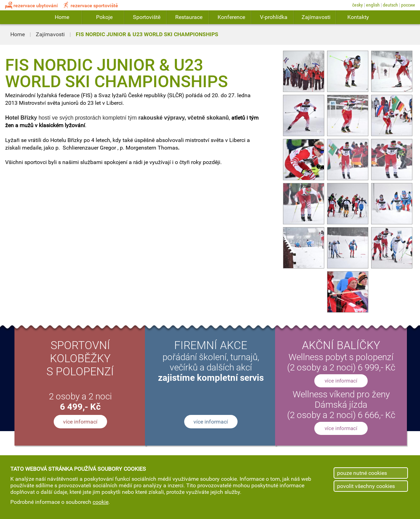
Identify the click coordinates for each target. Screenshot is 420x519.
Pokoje (104, 17)
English (373, 5)
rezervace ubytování (31, 6)
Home (62, 17)
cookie (101, 502)
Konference (231, 17)
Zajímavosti (316, 17)
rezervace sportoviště (90, 6)
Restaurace (189, 17)
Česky (358, 5)
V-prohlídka (274, 17)
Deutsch (390, 5)
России (408, 5)
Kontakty (358, 17)
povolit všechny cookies (366, 486)
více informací (80, 422)
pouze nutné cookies (362, 473)
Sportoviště (147, 17)
